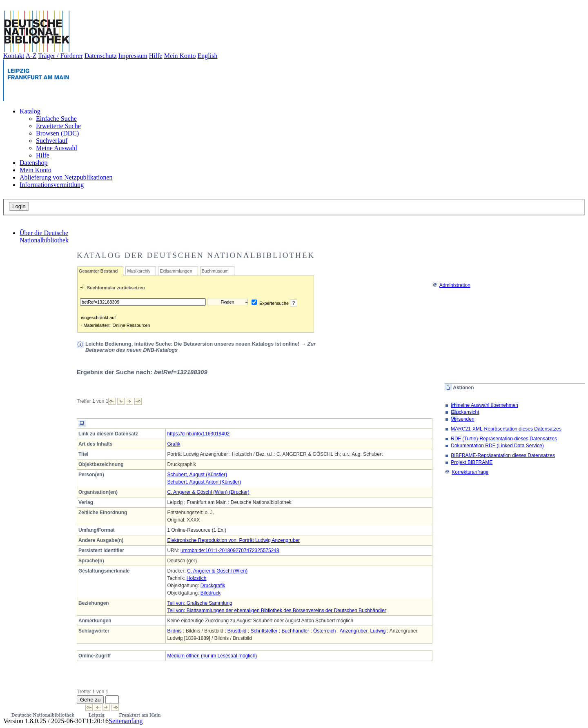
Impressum (133, 56)
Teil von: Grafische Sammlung (199, 603)
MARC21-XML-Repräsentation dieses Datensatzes (506, 429)
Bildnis (174, 631)
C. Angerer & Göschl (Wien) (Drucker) (208, 492)
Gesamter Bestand (98, 271)
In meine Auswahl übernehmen (484, 405)
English (208, 56)
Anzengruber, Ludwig (363, 631)
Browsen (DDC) (57, 133)
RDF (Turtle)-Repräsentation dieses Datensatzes (504, 439)
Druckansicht (465, 412)
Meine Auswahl (57, 148)
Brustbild (237, 631)
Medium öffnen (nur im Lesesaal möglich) (212, 656)
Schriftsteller (264, 631)
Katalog (30, 111)
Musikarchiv (139, 271)
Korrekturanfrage (467, 472)
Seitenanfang (126, 721)
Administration (451, 285)
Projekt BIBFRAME (472, 462)
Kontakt (14, 56)
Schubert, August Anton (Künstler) (204, 482)
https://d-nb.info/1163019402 (198, 434)
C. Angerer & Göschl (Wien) (217, 571)
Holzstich (197, 578)
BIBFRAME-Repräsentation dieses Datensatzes (503, 455)
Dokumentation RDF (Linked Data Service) (497, 446)
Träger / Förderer (60, 56)
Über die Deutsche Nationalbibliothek (44, 236)
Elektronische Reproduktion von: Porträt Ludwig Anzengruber (233, 540)
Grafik (174, 444)
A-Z (31, 56)
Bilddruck (210, 593)
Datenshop (33, 163)
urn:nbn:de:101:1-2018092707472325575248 (230, 550)
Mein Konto (180, 56)
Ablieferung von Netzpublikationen (66, 177)
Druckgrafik (213, 586)
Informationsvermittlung (52, 185)
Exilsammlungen (176, 271)
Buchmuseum (215, 271)
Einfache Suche (56, 119)
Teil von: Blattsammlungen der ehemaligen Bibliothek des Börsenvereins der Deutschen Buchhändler (276, 610)
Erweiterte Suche (58, 126)
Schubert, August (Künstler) (197, 475)
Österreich (324, 631)
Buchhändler (295, 631)
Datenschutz (101, 56)
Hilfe (156, 56)
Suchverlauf (52, 141)
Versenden (462, 419)
